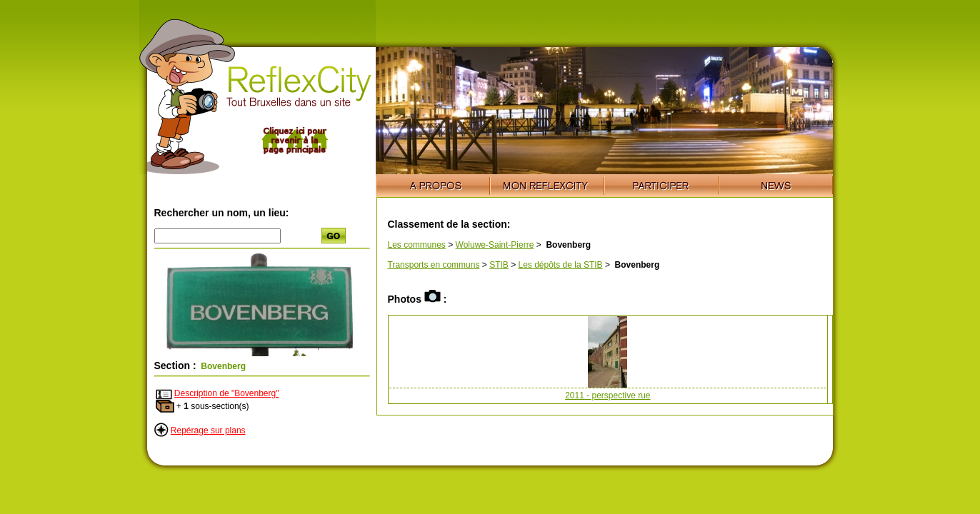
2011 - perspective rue (607, 395)
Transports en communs (434, 265)
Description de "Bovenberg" (227, 393)
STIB (499, 265)
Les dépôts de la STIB (560, 265)
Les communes (417, 245)
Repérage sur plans (208, 430)
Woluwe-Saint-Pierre (495, 245)
